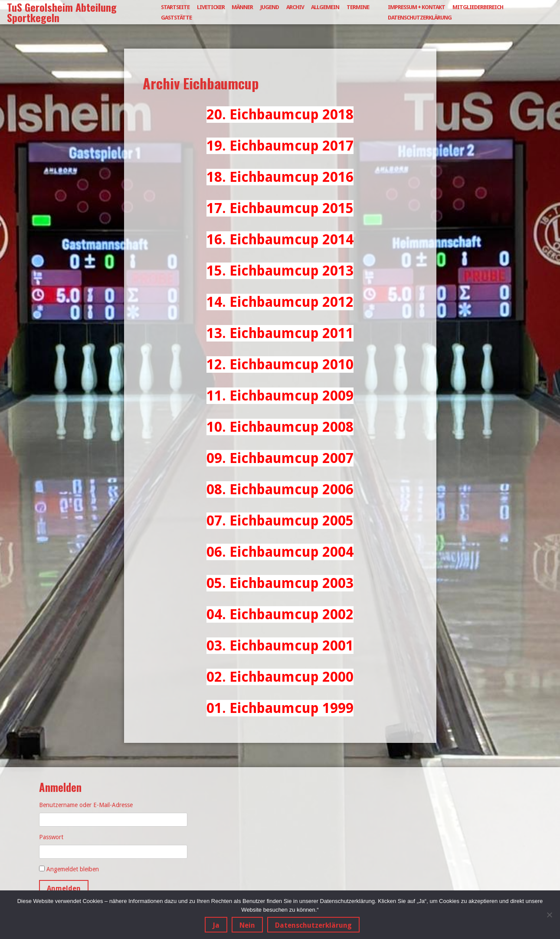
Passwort (51, 837)
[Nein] (549, 915)
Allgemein (325, 7)
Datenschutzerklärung (420, 18)
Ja (216, 925)
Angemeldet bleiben (73, 869)
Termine (358, 7)
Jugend (270, 7)
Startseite (175, 7)
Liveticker (211, 7)
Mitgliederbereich (478, 7)
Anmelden (64, 888)
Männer (242, 7)
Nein (247, 925)
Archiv (295, 7)
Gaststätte (176, 18)
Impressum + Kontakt (416, 7)
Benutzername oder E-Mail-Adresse (86, 805)
